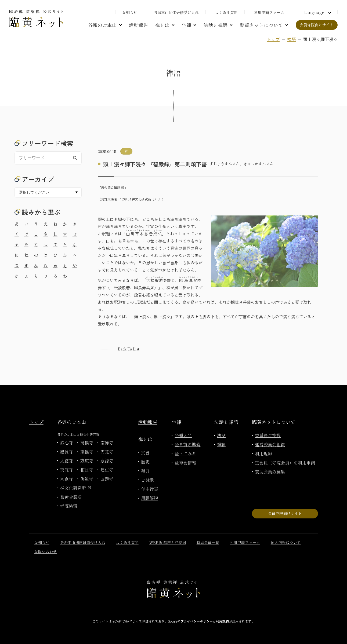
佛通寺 (87, 479)
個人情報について (286, 542)
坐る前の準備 (187, 444)
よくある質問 (226, 12)
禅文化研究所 (75, 488)
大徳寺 (67, 460)
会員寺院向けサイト (317, 25)
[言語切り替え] (316, 12)
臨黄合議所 (71, 497)
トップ (273, 39)
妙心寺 (67, 442)
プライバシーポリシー (197, 621)
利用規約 (263, 453)
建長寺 (67, 452)
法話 (221, 435)
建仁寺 (107, 470)
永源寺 (107, 460)
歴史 (145, 462)
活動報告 (139, 25)
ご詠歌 (147, 480)
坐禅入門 (183, 435)
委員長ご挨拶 (268, 435)
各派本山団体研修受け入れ (176, 12)
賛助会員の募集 (270, 471)
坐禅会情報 (185, 463)
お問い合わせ (46, 551)
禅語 (291, 39)
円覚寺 (107, 452)
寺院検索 (69, 506)
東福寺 (87, 452)
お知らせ (130, 12)
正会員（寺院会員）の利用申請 (285, 463)
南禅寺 (107, 442)
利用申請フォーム (269, 12)
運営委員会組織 (270, 444)
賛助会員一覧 (208, 542)
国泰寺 (107, 479)
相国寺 (87, 470)
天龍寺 (67, 470)
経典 (145, 471)
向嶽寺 (67, 479)
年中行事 (150, 489)
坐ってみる (185, 453)
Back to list (129, 349)
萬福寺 (87, 442)
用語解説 (150, 498)
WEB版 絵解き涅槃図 (168, 542)
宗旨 (145, 453)
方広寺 (87, 460)
